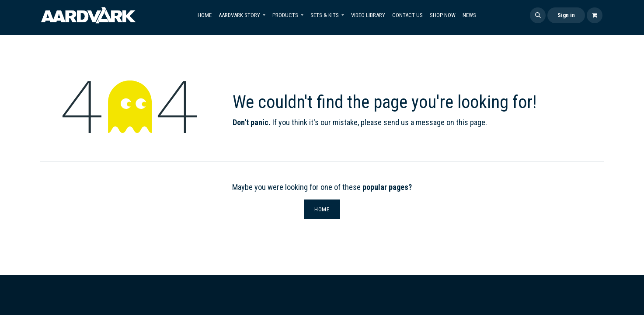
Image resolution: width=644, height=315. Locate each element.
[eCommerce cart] (595, 15)
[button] (538, 15)
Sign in (566, 15)
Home (322, 209)
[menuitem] (205, 15)
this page (471, 122)
